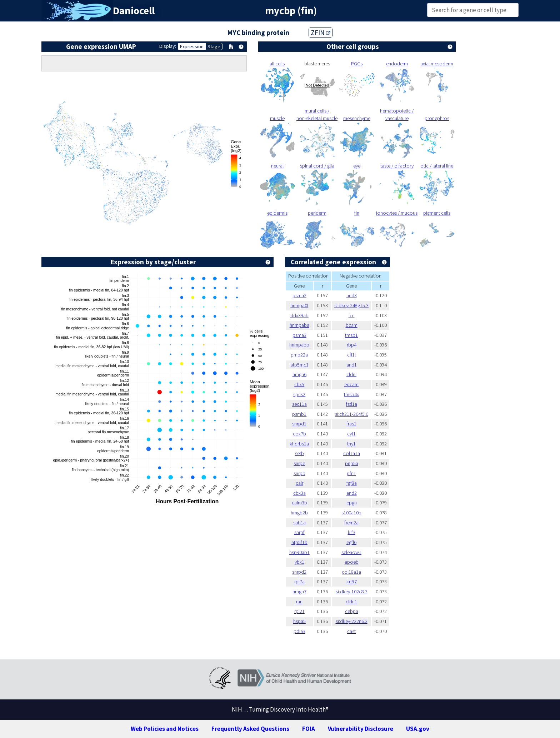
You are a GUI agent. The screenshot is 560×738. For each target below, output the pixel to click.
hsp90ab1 (299, 552)
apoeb (352, 562)
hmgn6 (299, 374)
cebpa (352, 611)
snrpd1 (299, 424)
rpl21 (299, 611)
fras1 (351, 424)
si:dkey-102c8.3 (352, 592)
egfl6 (351, 542)
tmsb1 (351, 335)
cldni (351, 374)
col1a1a (352, 453)
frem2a (351, 523)
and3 (352, 295)
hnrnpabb (299, 345)
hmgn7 (299, 592)
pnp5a (352, 463)
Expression (192, 46)
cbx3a (299, 493)
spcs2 (299, 394)
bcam (352, 325)
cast (351, 631)
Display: (168, 46)
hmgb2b (299, 513)
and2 (352, 493)
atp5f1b (299, 542)
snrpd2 (299, 572)
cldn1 (351, 602)
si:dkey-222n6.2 (352, 621)
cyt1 (351, 434)
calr (299, 483)
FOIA (309, 729)
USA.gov (418, 729)
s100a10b (351, 513)
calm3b (299, 503)
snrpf (299, 532)
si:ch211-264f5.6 (352, 414)
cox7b (299, 434)
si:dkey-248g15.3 (351, 305)
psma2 (299, 295)
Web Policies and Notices (165, 729)
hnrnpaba (299, 325)
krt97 (352, 582)
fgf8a (352, 483)
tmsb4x (351, 394)
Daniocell (134, 11)
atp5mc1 (299, 365)
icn (352, 315)
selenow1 (351, 552)
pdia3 (299, 631)
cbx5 (299, 384)
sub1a (299, 523)
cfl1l (351, 355)
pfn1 (351, 473)
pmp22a (299, 355)
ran (299, 602)
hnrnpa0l (299, 305)
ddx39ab (299, 315)
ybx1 (299, 562)
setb (299, 453)
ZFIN (321, 33)
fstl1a (352, 404)
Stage (214, 46)
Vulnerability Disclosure (361, 729)
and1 (352, 365)
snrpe (299, 463)
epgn (352, 503)
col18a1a (351, 572)
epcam (351, 384)
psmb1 (299, 414)
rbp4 (352, 345)
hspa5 (299, 621)
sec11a (299, 404)
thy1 (351, 444)
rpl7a (299, 582)
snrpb (299, 473)
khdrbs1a (299, 444)
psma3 (299, 335)
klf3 (352, 532)
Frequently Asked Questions (250, 729)
